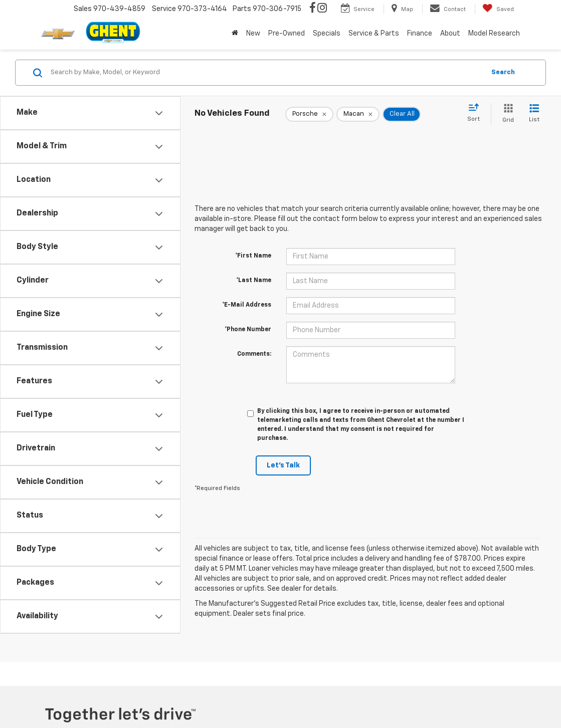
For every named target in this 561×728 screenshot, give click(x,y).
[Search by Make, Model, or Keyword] (266, 73)
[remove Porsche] (309, 114)
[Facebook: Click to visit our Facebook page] (313, 9)
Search (503, 72)
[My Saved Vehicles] (498, 9)
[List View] (534, 114)
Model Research (494, 34)
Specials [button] (327, 34)
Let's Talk (283, 465)
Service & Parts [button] (374, 34)
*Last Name (254, 281)
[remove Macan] (358, 114)
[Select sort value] (477, 113)
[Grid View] (506, 114)
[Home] (235, 34)
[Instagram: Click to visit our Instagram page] (322, 9)
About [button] (450, 34)
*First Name (253, 256)
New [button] (253, 34)
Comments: (254, 354)
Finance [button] (420, 34)
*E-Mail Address (247, 305)
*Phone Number (248, 330)
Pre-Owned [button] (287, 34)
